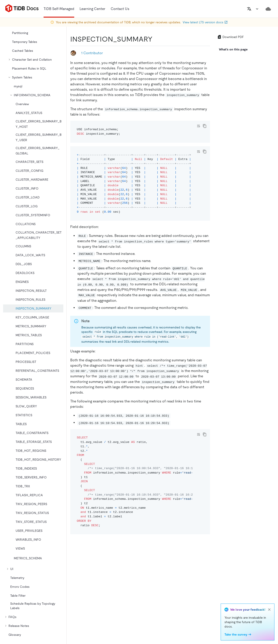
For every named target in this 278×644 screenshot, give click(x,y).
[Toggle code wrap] (198, 126)
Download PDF (230, 37)
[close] (269, 610)
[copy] (205, 126)
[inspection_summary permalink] (156, 39)
